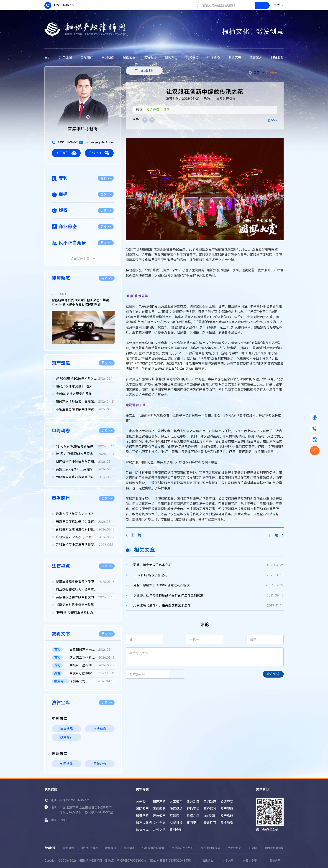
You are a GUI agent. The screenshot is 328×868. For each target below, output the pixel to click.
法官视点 (150, 57)
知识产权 (153, 110)
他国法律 (67, 764)
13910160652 (59, 5)
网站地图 (277, 57)
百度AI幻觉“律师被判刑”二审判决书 (92, 673)
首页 (48, 57)
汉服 (167, 110)
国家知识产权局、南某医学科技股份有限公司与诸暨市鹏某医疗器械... (92, 650)
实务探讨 (192, 57)
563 (274, 120)
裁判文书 (235, 57)
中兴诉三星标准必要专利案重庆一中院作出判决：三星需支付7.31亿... (92, 665)
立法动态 (100, 729)
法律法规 (67, 729)
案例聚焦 (171, 57)
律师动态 (214, 57)
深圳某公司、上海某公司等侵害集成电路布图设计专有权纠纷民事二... (92, 681)
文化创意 (271, 73)
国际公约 (100, 764)
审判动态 (108, 57)
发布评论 (273, 674)
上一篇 (133, 535)
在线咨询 (99, 153)
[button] (79, 340)
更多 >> (106, 178)
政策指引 (67, 737)
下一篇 (276, 535)
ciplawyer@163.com (97, 142)
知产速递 (66, 57)
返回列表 (147, 70)
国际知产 (87, 57)
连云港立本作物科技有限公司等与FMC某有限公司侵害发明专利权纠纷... (92, 658)
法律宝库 (256, 57)
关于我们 (66, 153)
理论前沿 (129, 57)
